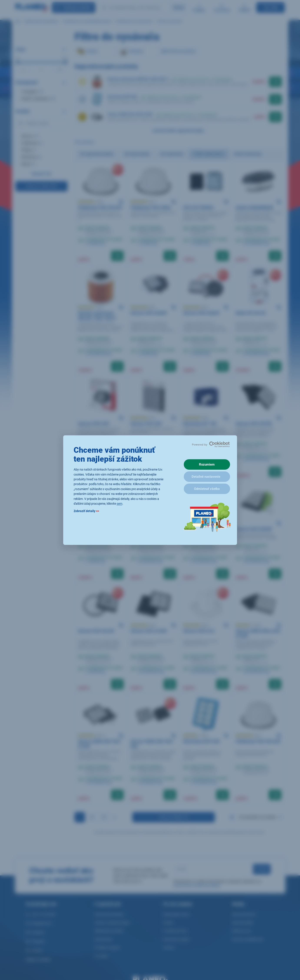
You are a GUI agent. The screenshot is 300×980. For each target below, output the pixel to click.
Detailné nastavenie (206, 477)
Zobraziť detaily (86, 511)
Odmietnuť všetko (207, 489)
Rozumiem (207, 464)
